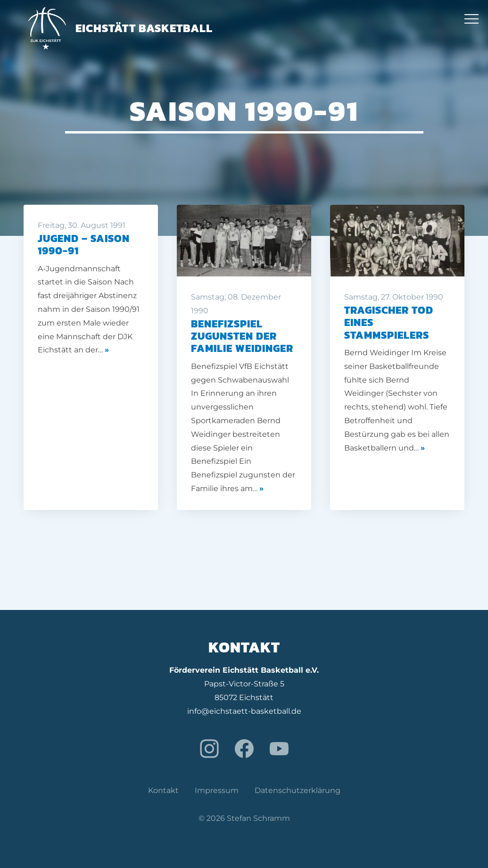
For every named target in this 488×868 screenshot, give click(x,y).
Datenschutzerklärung (298, 790)
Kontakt (163, 790)
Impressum (217, 790)
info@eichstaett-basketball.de (244, 711)
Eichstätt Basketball (120, 28)
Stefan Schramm (258, 818)
